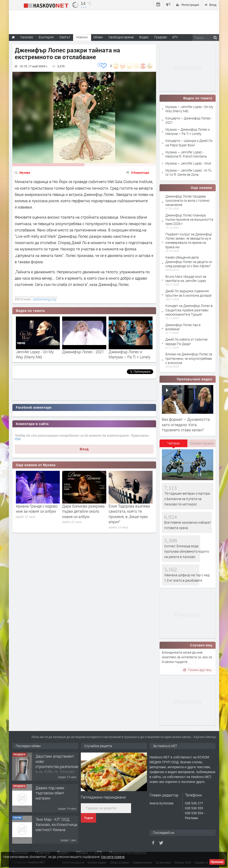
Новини (82, 37)
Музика (25, 173)
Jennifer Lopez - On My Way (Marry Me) (35, 354)
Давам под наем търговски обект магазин (50, 793)
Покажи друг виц (197, 670)
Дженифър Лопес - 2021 (83, 352)
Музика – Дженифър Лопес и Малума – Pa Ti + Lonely (188, 131)
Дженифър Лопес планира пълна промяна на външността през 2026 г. (189, 219)
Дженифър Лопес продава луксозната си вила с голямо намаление (187, 200)
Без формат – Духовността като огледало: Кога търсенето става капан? (186, 425)
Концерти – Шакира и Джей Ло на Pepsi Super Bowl (189, 143)
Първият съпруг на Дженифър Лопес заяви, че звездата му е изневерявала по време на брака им (189, 241)
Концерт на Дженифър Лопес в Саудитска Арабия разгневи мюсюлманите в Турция (189, 310)
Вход (84, 449)
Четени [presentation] (173, 443)
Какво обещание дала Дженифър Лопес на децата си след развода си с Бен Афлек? (189, 261)
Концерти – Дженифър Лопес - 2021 (189, 120)
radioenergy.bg (44, 299)
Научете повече (113, 857)
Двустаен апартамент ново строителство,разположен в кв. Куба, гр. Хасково (58, 764)
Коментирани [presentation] (202, 443)
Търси (88, 818)
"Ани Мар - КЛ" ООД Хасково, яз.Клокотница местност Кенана (56, 825)
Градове (160, 37)
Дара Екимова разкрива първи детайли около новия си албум (83, 511)
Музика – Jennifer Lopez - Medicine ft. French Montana (186, 154)
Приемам (217, 862)
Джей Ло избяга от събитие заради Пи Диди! (186, 341)
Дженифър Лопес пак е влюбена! (183, 327)
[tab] (174, 445)
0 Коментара (140, 173)
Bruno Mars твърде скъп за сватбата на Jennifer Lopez (186, 279)
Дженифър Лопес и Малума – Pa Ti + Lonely (130, 354)
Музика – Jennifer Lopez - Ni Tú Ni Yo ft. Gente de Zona (188, 172)
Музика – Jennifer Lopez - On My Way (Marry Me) (189, 109)
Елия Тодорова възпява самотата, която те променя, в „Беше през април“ (129, 514)
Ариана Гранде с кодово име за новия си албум (37, 509)
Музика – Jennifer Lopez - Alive (188, 163)
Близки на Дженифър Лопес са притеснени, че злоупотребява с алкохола (189, 358)
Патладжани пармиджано (103, 797)
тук (18, 439)
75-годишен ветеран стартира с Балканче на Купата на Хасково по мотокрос (187, 499)
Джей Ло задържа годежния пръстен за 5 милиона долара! (189, 293)
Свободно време (121, 37)
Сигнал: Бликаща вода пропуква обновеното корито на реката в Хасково (187, 551)
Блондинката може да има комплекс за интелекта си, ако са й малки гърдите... (187, 657)
